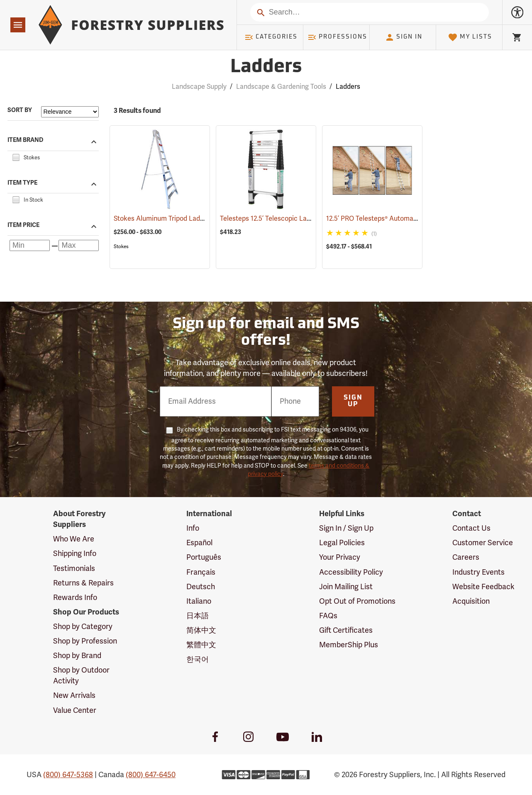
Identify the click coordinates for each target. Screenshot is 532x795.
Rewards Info (75, 597)
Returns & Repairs (83, 583)
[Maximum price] (79, 245)
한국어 (198, 659)
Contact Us (471, 528)
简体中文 (201, 630)
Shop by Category (83, 627)
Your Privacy (340, 557)
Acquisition (471, 601)
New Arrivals (74, 695)
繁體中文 (201, 645)
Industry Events (478, 572)
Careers (466, 557)
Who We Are (74, 539)
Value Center (75, 710)
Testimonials (74, 568)
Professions (337, 37)
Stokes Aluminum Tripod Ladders (176, 219)
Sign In (404, 37)
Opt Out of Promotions (357, 601)
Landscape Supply (199, 87)
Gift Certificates (346, 630)
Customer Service (483, 543)
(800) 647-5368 (68, 775)
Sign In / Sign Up (346, 528)
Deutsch (201, 587)
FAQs (328, 616)
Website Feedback (483, 587)
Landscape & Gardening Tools (281, 87)
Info (193, 528)
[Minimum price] (30, 245)
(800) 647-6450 (151, 775)
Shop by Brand (77, 656)
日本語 (198, 616)
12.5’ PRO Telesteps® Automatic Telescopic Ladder (414, 219)
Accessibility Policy (351, 572)
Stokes (121, 246)
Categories (271, 37)
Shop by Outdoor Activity (81, 676)
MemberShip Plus (349, 645)
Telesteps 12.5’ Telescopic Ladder (282, 219)
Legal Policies (342, 543)
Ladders (348, 87)
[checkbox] (16, 156)
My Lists (470, 37)
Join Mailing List (346, 587)
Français (201, 572)
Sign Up (353, 401)
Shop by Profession (85, 641)
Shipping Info (75, 554)
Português (204, 557)
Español (199, 543)
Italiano (199, 601)
